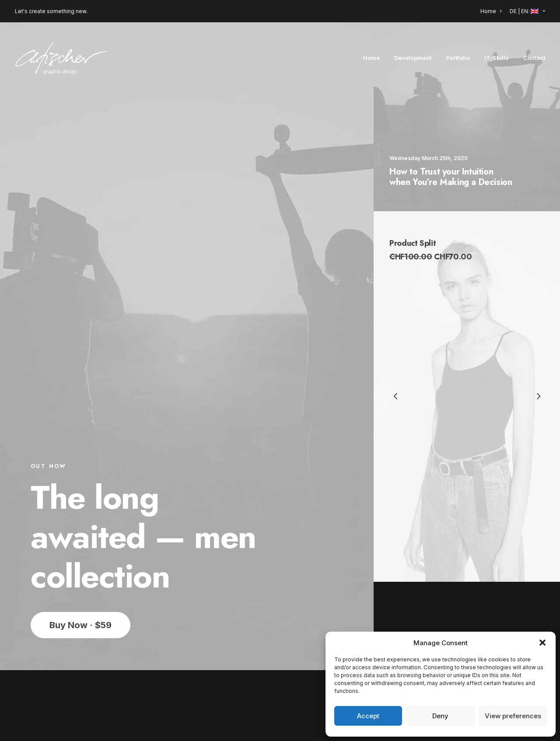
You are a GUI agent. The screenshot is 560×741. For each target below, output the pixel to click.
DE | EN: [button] (527, 11)
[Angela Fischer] (61, 58)
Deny (440, 716)
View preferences (513, 716)
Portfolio (458, 58)
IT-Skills (497, 58)
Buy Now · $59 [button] (80, 537)
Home (491, 11)
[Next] (539, 397)
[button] (542, 643)
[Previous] (396, 419)
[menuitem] (492, 11)
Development (413, 58)
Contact (534, 58)
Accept (368, 716)
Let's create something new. (51, 11)
